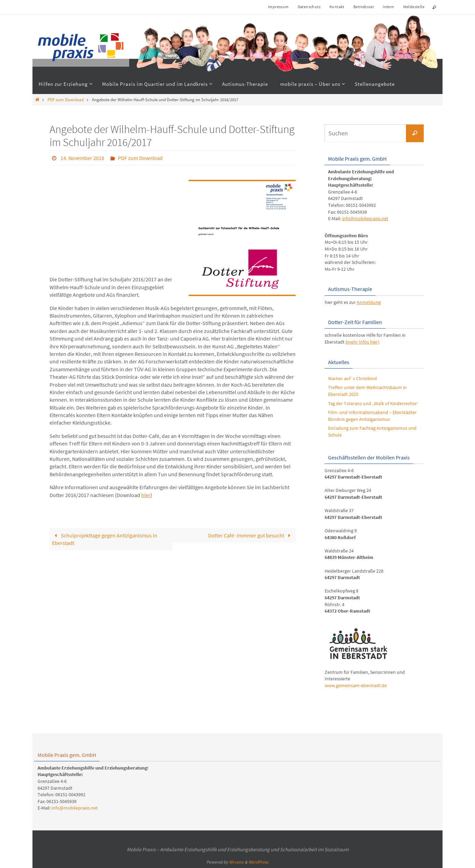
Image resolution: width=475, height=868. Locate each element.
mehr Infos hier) (363, 342)
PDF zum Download (66, 99)
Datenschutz (309, 7)
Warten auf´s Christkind (352, 378)
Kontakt (337, 7)
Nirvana (236, 862)
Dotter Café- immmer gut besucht (250, 535)
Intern (388, 7)
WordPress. (259, 862)
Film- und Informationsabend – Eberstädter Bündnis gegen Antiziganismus (372, 416)
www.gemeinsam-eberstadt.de (356, 685)
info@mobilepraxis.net (365, 218)
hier (146, 495)
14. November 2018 (82, 158)
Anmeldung (369, 302)
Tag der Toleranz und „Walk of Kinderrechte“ (373, 403)
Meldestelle (414, 7)
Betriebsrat (364, 7)
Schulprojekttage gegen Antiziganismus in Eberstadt (104, 539)
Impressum (278, 7)
